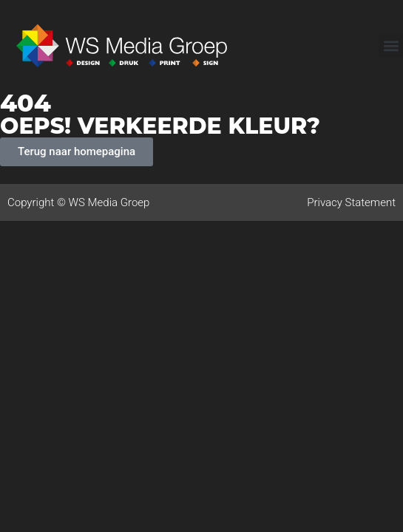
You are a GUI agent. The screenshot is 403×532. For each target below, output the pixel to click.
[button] (391, 45)
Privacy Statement (351, 202)
